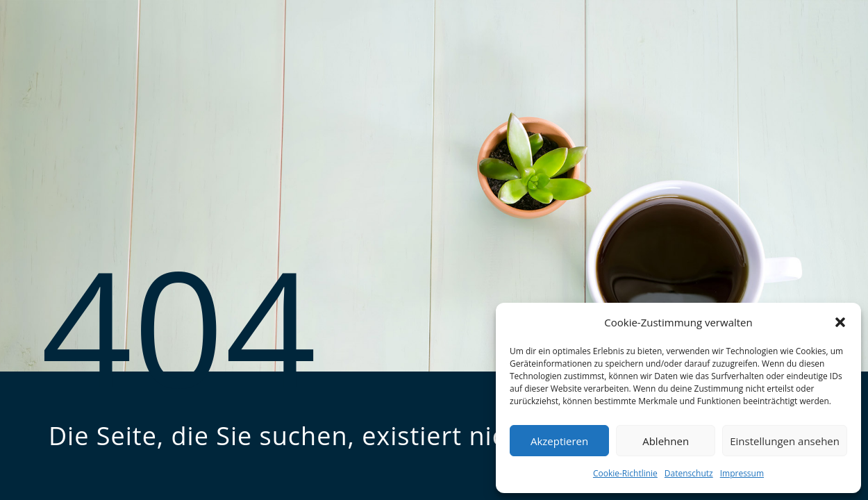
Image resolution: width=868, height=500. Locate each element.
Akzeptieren (559, 441)
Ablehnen (666, 441)
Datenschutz (689, 473)
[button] (840, 322)
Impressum (742, 473)
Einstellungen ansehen (785, 441)
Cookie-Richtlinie (625, 473)
